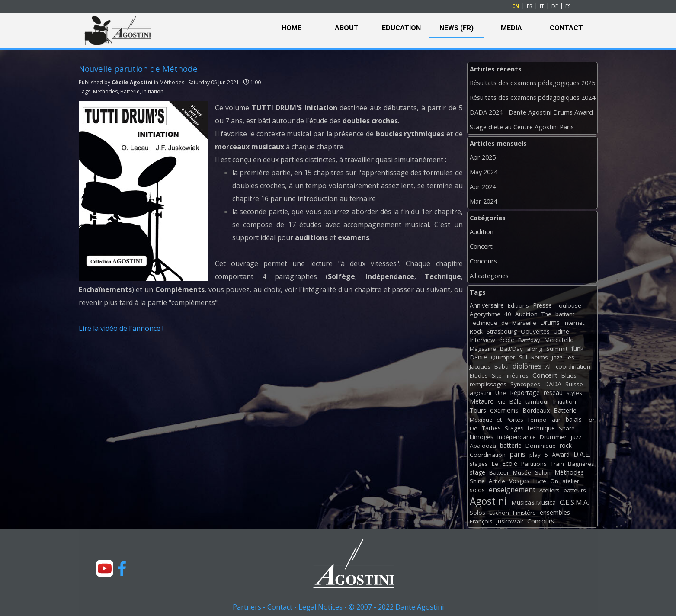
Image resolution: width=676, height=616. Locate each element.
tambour (537, 401)
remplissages (488, 384)
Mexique (481, 420)
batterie (511, 445)
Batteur (499, 472)
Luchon (499, 513)
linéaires (517, 375)
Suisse (574, 384)
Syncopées (525, 384)
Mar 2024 (483, 201)
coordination (573, 366)
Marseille (524, 323)
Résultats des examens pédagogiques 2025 (532, 83)
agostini (481, 393)
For (590, 420)
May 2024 (484, 172)
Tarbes (491, 428)
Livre (540, 481)
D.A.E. (582, 454)
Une (501, 393)
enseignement (512, 490)
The (546, 314)
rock (566, 445)
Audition (482, 231)
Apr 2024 (483, 186)
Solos (477, 513)
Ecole (510, 464)
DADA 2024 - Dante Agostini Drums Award (531, 112)
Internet (574, 323)
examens (504, 410)
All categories (489, 276)
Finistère (524, 513)
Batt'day (529, 340)
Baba (501, 366)
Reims (540, 357)
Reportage (525, 393)
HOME (292, 28)
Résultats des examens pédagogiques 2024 (532, 97)
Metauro (482, 401)
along (535, 349)
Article (497, 481)
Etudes (479, 375)
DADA (553, 384)
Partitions (534, 464)
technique (541, 428)
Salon (543, 472)
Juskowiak (510, 521)
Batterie (130, 91)
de (505, 323)
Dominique (541, 446)
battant (565, 314)
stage (477, 472)
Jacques (480, 366)
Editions (518, 305)
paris (517, 454)
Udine (561, 331)
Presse (542, 305)
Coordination (488, 455)
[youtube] (105, 568)
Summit (557, 349)
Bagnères (581, 464)
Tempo (537, 420)
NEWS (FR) (457, 28)
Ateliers (549, 490)
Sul (523, 357)
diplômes (527, 366)
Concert (481, 246)
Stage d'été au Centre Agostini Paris (522, 127)
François (481, 521)
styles (574, 393)
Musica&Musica (533, 502)
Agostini (488, 501)
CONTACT (566, 28)
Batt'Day (511, 349)
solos (477, 490)
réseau (553, 393)
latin (556, 420)
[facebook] (122, 568)
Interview (482, 340)
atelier (571, 481)
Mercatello (559, 340)
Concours (483, 261)
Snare (567, 428)
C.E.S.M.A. (574, 502)
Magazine (483, 349)
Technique (484, 323)
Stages (514, 428)
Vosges (519, 481)
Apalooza (483, 446)
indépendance (517, 437)
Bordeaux (536, 410)
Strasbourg (502, 331)
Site (497, 375)
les (570, 357)
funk (577, 348)
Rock (476, 331)
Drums (550, 322)
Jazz (557, 357)
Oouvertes (535, 331)
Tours (478, 410)
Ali (549, 366)
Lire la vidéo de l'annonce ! (121, 328)
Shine (477, 481)
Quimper (503, 357)
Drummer (553, 437)
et (499, 420)
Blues (569, 375)
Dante (478, 357)
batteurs (575, 490)
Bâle (516, 401)
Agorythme (485, 314)
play (535, 455)
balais (574, 419)
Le (495, 464)
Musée (522, 472)
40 (508, 314)
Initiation (153, 91)
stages (479, 464)
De (474, 428)
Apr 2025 (483, 157)
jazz (576, 437)
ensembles (555, 512)
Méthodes (105, 91)
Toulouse (569, 305)
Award (561, 454)
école (507, 340)
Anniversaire (487, 305)
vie (502, 401)
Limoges (482, 437)
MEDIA (511, 28)
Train (557, 464)
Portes (514, 420)
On (554, 481)
